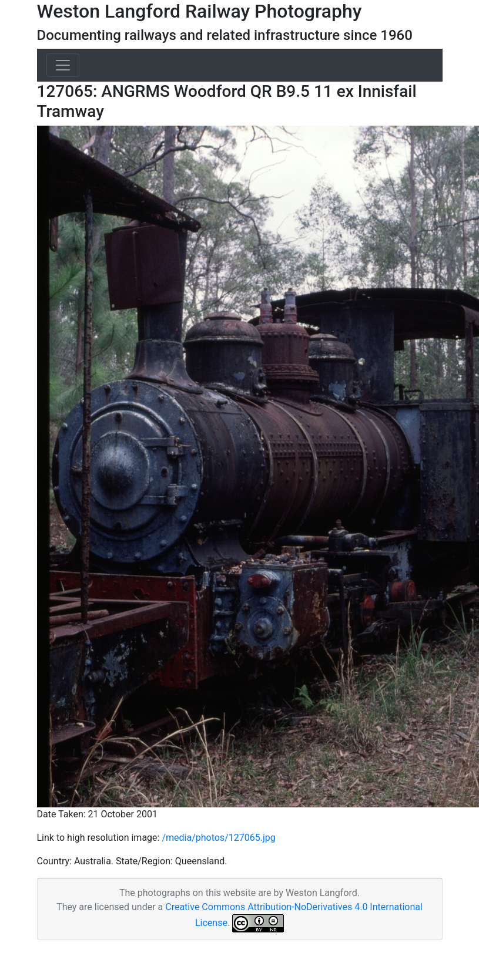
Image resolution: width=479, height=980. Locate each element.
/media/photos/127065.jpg (218, 838)
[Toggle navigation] (63, 65)
